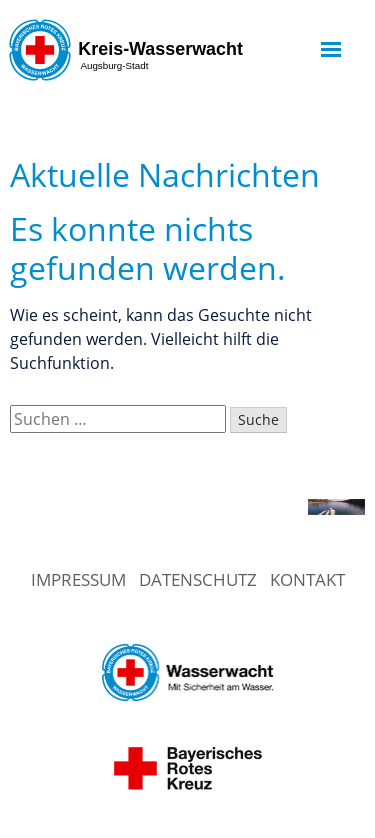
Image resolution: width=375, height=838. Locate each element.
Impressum (78, 579)
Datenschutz (198, 579)
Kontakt (307, 579)
